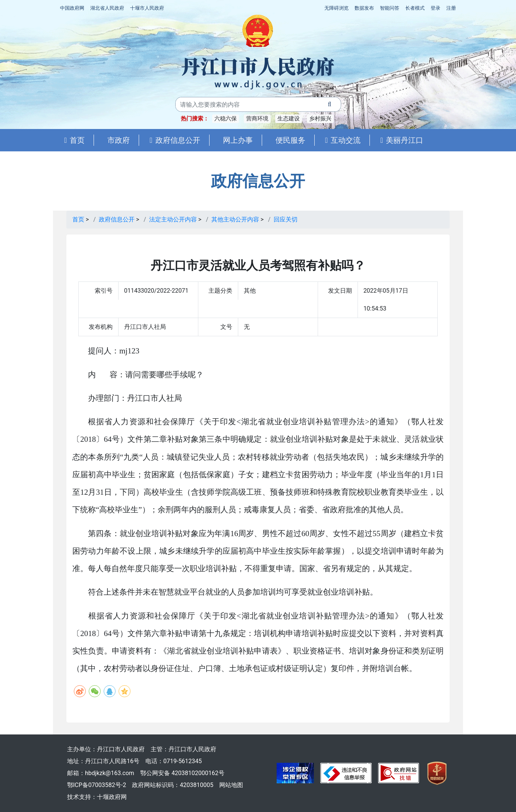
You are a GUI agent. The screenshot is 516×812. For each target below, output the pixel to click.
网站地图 (231, 785)
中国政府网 (72, 8)
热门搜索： (195, 119)
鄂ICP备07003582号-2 (97, 785)
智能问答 (390, 8)
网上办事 (238, 140)
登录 (435, 8)
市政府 (119, 140)
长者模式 (415, 8)
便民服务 (290, 140)
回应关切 (286, 219)
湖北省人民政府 (107, 8)
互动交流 (343, 140)
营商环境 (257, 119)
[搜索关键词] (247, 104)
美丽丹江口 (402, 140)
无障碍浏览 (336, 8)
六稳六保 (226, 119)
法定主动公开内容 (173, 219)
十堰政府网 (112, 797)
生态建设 (289, 119)
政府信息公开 (175, 140)
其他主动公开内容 (235, 219)
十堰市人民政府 (147, 8)
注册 (451, 8)
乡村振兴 (320, 119)
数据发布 (364, 8)
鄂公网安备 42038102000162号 (182, 773)
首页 (74, 140)
